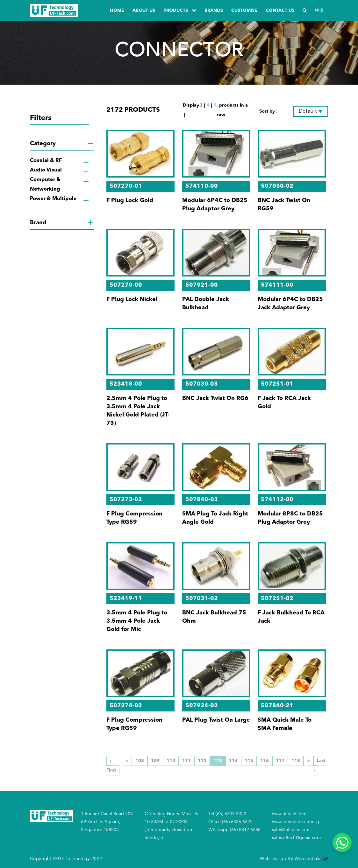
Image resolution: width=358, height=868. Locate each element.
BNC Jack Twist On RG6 (215, 398)
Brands (214, 10)
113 (218, 761)
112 (202, 761)
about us (144, 10)
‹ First (111, 766)
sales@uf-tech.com (291, 830)
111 (186, 761)
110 (171, 761)
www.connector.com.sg (296, 822)
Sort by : (268, 111)
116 (265, 761)
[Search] (305, 11)
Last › (319, 766)
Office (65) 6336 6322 (230, 822)
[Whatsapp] (342, 843)
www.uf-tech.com (289, 814)
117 (280, 761)
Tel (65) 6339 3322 (227, 814)
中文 (319, 10)
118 (296, 761)
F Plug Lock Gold (130, 200)
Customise (244, 10)
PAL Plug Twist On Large (216, 720)
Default (308, 111)
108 (140, 761)
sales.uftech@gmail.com (296, 838)
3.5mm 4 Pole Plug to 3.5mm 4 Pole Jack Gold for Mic (137, 621)
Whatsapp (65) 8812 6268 (234, 830)
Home (117, 10)
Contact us (280, 10)
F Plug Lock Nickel (132, 299)
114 (233, 761)
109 (155, 761)
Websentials (311, 859)
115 (249, 761)
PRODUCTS (180, 10)
